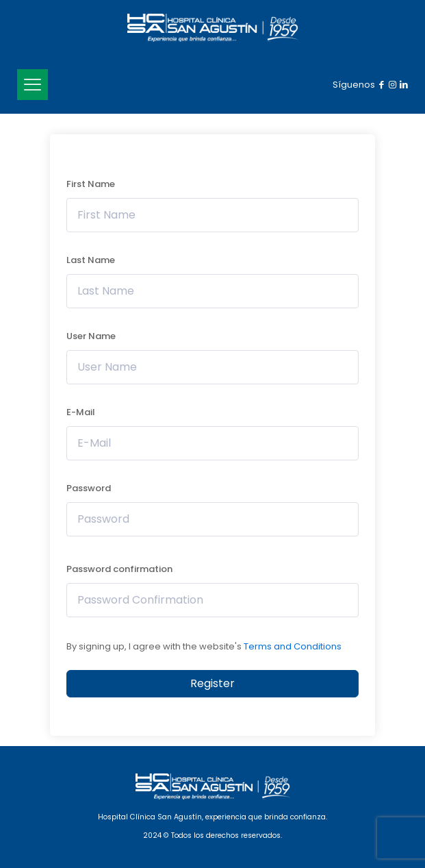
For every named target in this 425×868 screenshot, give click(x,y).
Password (89, 488)
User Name (91, 336)
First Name (91, 184)
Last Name (91, 260)
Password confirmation (119, 569)
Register (212, 683)
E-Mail (81, 412)
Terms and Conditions (293, 646)
